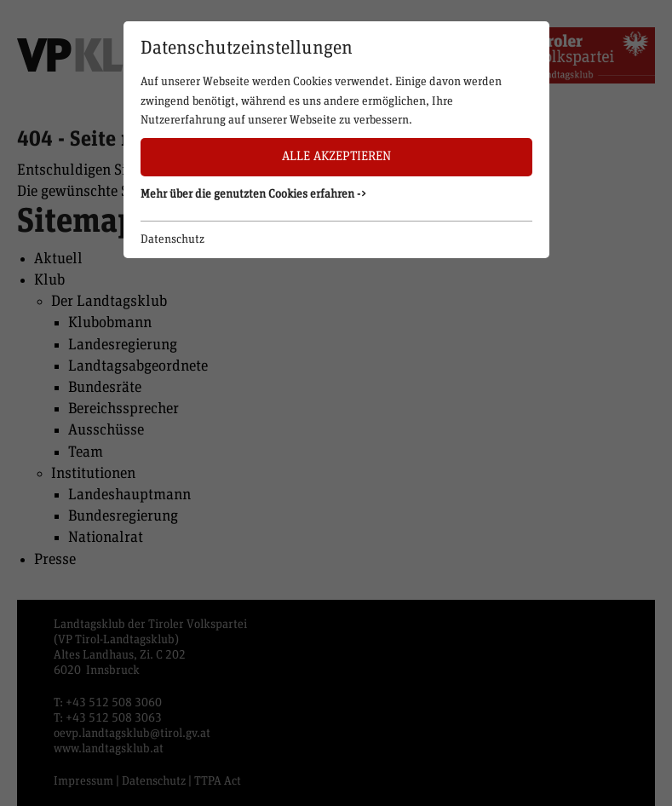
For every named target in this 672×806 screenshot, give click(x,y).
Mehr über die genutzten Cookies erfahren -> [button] (254, 194)
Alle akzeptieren (336, 156)
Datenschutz (172, 239)
